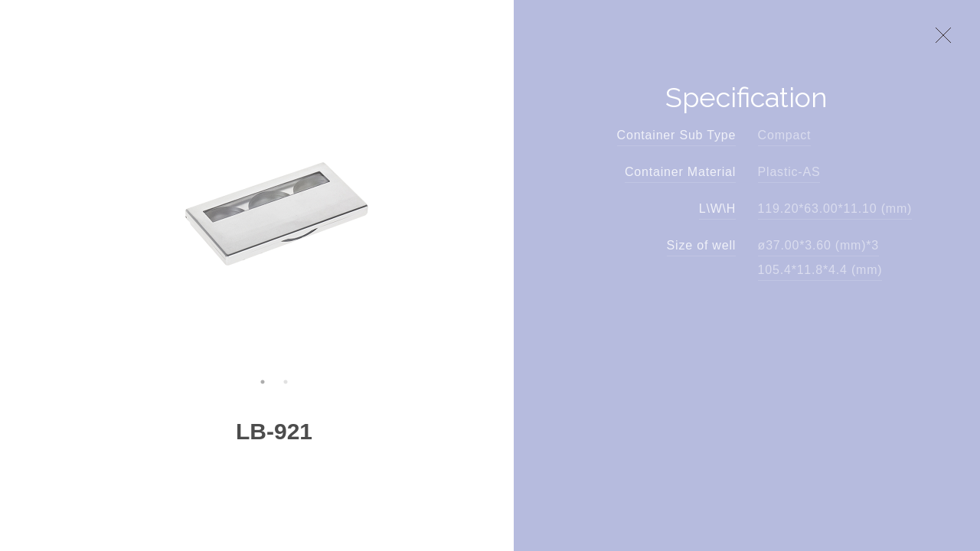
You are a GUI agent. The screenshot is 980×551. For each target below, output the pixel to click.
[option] (274, 206)
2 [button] (286, 382)
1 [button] (263, 382)
